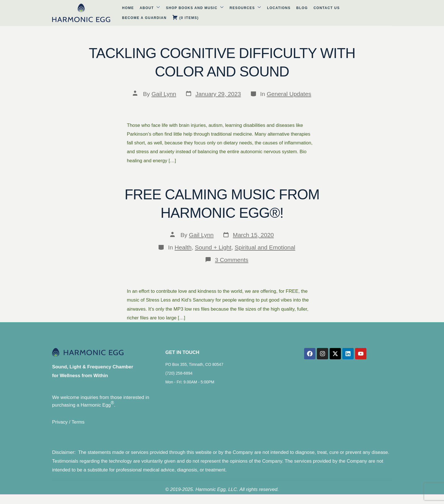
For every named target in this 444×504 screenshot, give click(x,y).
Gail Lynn (164, 94)
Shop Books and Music (159, 13)
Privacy (60, 425)
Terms (78, 425)
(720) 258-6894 (179, 376)
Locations (237, 13)
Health (183, 247)
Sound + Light (213, 247)
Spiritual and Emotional (265, 247)
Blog (257, 13)
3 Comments (232, 260)
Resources (206, 13)
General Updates (289, 94)
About (117, 13)
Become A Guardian (317, 13)
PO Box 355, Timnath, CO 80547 (194, 367)
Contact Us (279, 13)
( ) (355, 13)
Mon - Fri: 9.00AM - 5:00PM (190, 385)
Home (97, 13)
